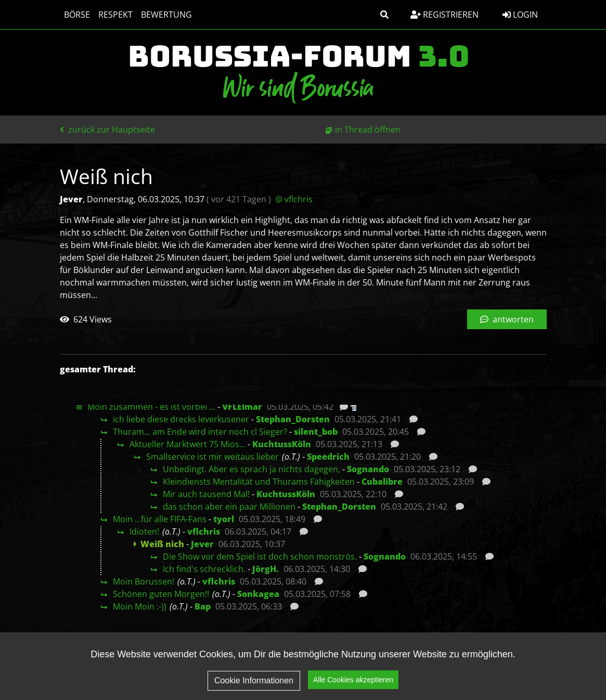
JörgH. (266, 569)
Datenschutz (445, 656)
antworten (507, 319)
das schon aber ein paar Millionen (229, 507)
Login (520, 15)
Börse (77, 15)
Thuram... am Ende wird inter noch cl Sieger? (200, 432)
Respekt (115, 15)
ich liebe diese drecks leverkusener (181, 419)
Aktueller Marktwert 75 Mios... (188, 444)
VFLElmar (242, 407)
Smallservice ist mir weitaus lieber (212, 457)
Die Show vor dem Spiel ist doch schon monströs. (260, 556)
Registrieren (444, 15)
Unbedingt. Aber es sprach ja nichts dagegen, (252, 469)
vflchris (204, 532)
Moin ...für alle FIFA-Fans (160, 519)
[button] (384, 15)
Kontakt (520, 677)
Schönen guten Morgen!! (161, 594)
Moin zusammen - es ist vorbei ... (151, 407)
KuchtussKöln (282, 444)
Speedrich (328, 457)
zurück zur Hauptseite (107, 129)
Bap (203, 606)
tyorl (224, 519)
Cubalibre (382, 482)
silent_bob (316, 432)
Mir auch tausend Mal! (206, 494)
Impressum (515, 656)
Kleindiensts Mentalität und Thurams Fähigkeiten (259, 482)
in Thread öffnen (368, 129)
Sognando (368, 469)
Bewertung (166, 15)
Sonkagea (258, 594)
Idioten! (144, 532)
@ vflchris (294, 199)
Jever (202, 544)
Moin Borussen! (144, 581)
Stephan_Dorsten (293, 419)
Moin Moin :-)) (140, 606)
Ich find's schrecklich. (204, 569)
